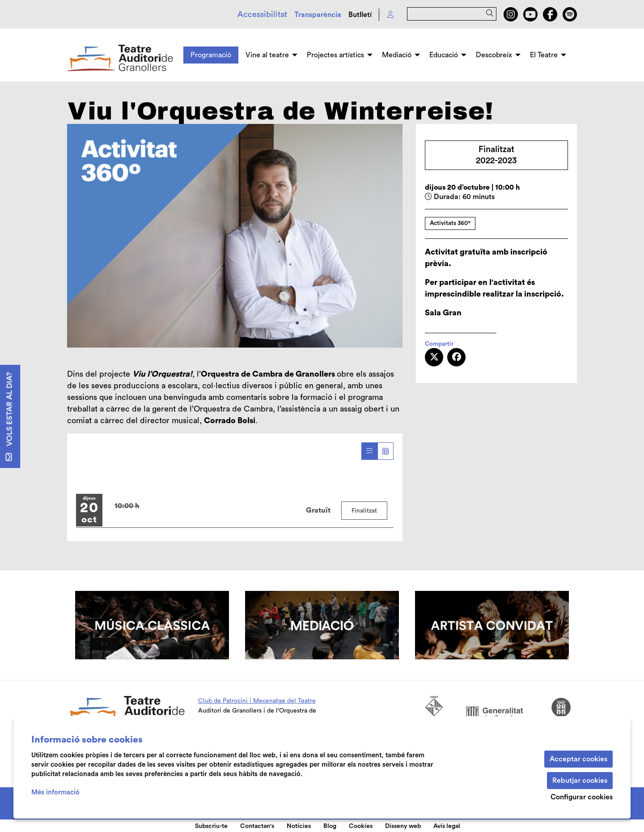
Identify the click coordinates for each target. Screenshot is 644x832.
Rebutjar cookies (580, 781)
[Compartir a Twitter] (434, 357)
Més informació (55, 792)
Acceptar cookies (578, 759)
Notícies (299, 826)
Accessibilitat (262, 14)
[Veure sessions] (369, 451)
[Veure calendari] (386, 451)
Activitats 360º (450, 223)
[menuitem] (511, 14)
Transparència (318, 15)
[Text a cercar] (452, 14)
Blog (330, 826)
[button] (491, 14)
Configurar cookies (582, 797)
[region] (235, 236)
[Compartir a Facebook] (456, 357)
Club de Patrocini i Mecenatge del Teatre (257, 701)
